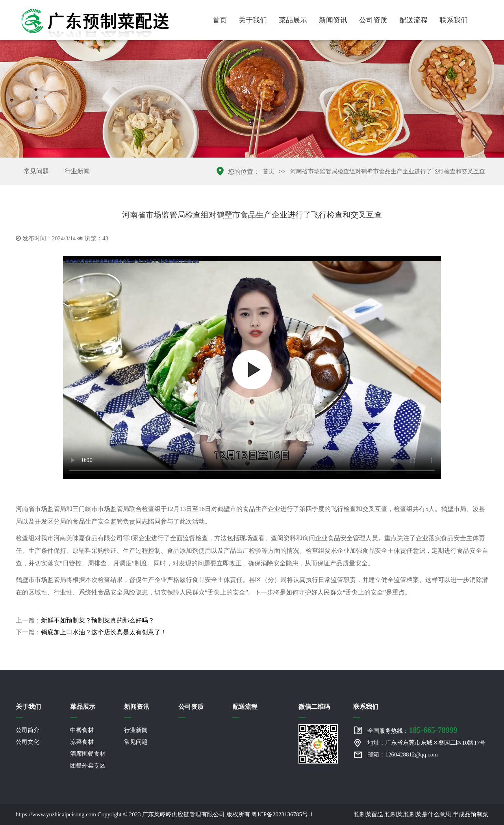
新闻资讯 (333, 20)
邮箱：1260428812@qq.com (402, 754)
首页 (220, 20)
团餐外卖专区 (88, 766)
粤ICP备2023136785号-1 (282, 814)
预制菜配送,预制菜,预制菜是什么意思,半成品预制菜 (421, 814)
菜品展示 (293, 20)
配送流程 (413, 20)
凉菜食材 (82, 742)
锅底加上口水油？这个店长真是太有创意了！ (104, 632)
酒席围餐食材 (88, 754)
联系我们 (454, 20)
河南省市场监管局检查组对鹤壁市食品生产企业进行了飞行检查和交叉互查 (388, 171)
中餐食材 (82, 730)
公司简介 (28, 730)
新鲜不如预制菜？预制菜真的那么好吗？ (98, 620)
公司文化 (28, 742)
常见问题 (36, 171)
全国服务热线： (412, 730)
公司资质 (373, 20)
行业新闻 (77, 171)
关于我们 (253, 20)
